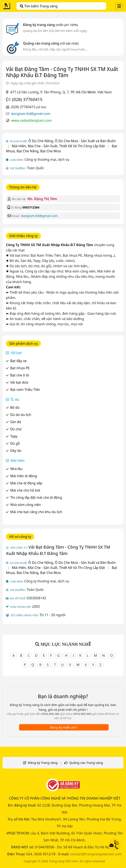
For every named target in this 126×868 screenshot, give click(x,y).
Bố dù (15, 407)
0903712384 (31, 207)
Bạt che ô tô (20, 375)
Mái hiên (18, 461)
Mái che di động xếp (26, 483)
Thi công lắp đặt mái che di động (36, 497)
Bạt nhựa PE (20, 368)
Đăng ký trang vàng (51, 25)
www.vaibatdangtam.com (31, 120)
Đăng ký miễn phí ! (64, 727)
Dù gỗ (15, 443)
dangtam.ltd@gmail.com (31, 114)
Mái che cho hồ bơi (25, 490)
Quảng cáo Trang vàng (86, 763)
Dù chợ (16, 429)
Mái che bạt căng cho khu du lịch (36, 512)
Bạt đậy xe (18, 361)
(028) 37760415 (27, 99)
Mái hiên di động (24, 476)
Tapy (14, 436)
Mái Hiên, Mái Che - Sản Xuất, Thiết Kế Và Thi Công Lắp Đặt (58, 146)
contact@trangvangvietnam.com (96, 854)
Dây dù (16, 451)
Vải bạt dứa (19, 382)
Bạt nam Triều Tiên (25, 390)
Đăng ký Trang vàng (43, 763)
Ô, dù (15, 399)
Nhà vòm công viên (26, 505)
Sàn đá (16, 422)
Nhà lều (16, 469)
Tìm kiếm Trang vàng (39, 6)
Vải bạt (16, 353)
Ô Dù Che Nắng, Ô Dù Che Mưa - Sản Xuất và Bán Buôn (72, 141)
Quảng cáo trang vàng (51, 43)
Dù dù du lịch (21, 415)
